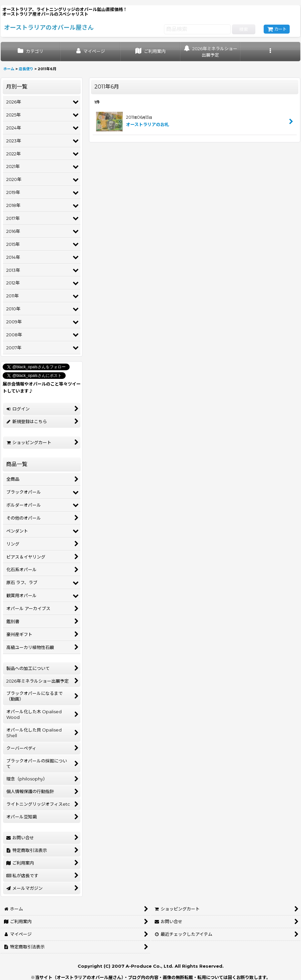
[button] (270, 52)
